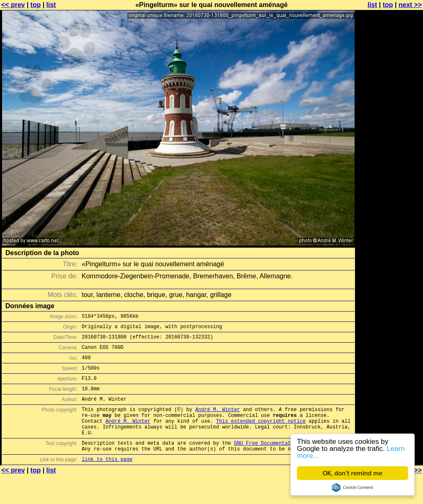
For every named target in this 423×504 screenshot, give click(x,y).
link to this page (107, 480)
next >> (410, 5)
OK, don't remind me (352, 473)
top (35, 5)
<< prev (13, 5)
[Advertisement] (389, 107)
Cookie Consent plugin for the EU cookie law (352, 487)
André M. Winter (218, 422)
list (51, 5)
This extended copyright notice (261, 436)
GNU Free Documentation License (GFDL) (289, 461)
